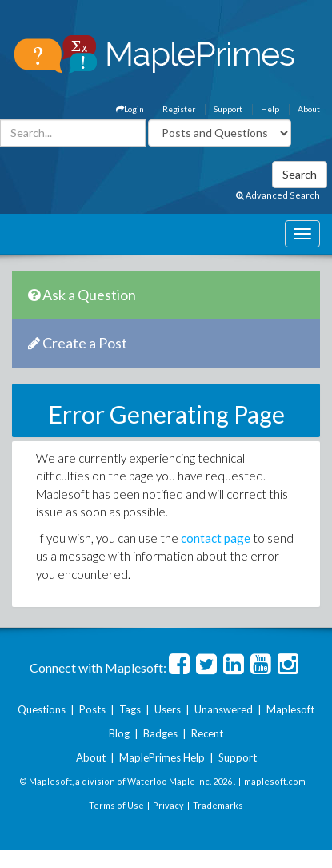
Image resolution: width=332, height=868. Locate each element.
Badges (160, 733)
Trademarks (218, 805)
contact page (216, 538)
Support (228, 109)
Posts (92, 709)
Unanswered (224, 709)
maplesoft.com (275, 781)
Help (270, 109)
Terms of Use (116, 805)
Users (168, 709)
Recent (207, 733)
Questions (42, 709)
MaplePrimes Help (162, 757)
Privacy (168, 805)
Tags (130, 709)
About (309, 109)
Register (179, 109)
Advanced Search (278, 195)
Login (130, 109)
